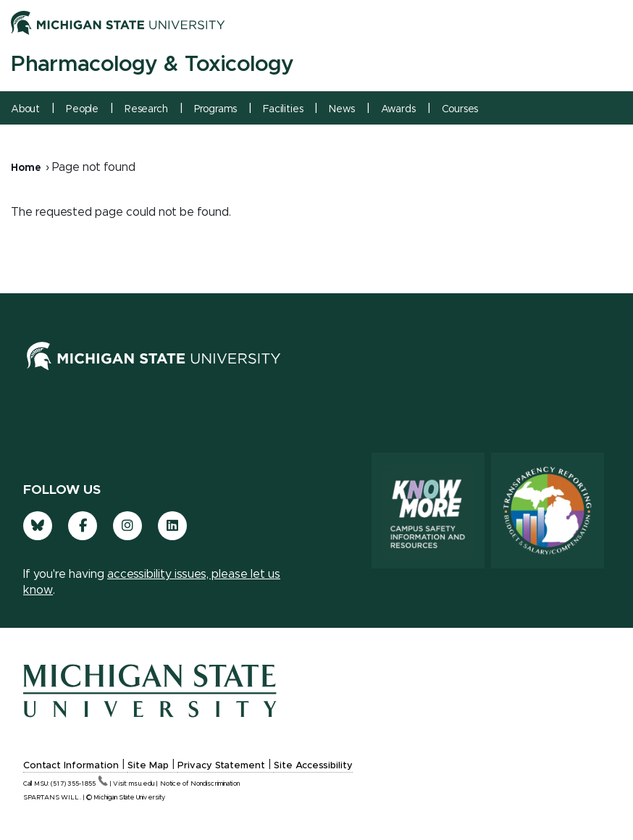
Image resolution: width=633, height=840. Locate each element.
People (82, 109)
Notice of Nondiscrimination (200, 784)
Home (26, 168)
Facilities (283, 109)
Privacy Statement (221, 766)
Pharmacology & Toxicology (152, 64)
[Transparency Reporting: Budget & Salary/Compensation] (548, 511)
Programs (216, 109)
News (341, 109)
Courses (460, 109)
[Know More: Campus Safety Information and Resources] (428, 511)
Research (146, 109)
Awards (398, 109)
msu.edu (142, 784)
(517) (79, 784)
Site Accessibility (313, 766)
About (25, 109)
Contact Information (71, 766)
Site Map (148, 766)
